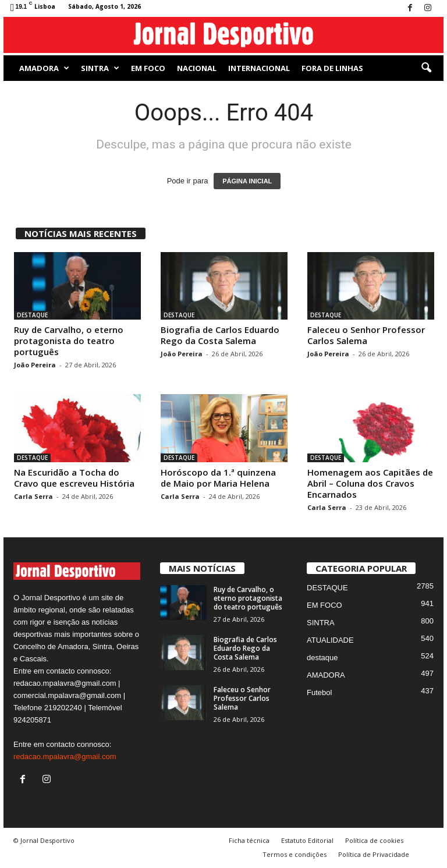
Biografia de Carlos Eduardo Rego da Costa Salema (220, 335)
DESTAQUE (32, 315)
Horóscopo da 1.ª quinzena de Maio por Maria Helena (218, 478)
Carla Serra (33, 496)
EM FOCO (148, 68)
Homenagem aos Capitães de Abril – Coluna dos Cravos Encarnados (370, 483)
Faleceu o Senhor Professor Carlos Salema (366, 335)
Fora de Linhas (332, 68)
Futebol (319, 692)
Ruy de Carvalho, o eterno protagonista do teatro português (69, 341)
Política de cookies (374, 840)
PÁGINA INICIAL (247, 181)
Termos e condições (295, 854)
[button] (426, 68)
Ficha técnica (249, 840)
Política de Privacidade (374, 854)
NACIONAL (197, 68)
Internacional (259, 68)
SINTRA (100, 68)
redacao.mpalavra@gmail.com (65, 757)
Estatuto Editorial (307, 840)
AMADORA (44, 68)
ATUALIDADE (330, 640)
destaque (322, 658)
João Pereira (35, 365)
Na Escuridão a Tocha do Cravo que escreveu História (74, 478)
